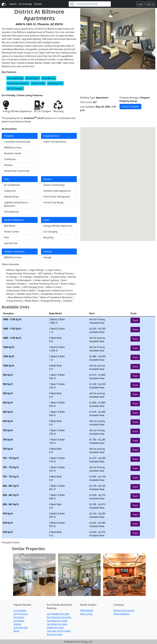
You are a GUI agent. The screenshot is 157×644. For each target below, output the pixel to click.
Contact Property (130, 107)
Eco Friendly (25, 4)
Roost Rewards (121, 614)
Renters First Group (124, 610)
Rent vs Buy (86, 614)
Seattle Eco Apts (55, 627)
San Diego (19, 617)
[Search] (93, 4)
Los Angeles (20, 610)
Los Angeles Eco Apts (58, 614)
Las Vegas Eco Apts (57, 624)
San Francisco (21, 614)
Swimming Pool (55, 83)
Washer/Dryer (32, 78)
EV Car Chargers (15, 88)
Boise (16, 631)
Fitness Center (38, 83)
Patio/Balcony (49, 78)
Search (13, 4)
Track (135, 320)
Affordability (87, 610)
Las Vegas (19, 621)
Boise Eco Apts (55, 634)
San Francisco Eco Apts (59, 617)
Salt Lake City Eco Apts (59, 631)
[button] (84, 51)
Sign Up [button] (150, 4)
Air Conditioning (15, 78)
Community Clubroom (18, 83)
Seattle (17, 624)
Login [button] (140, 4)
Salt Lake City (21, 627)
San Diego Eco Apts (57, 621)
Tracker (38, 4)
